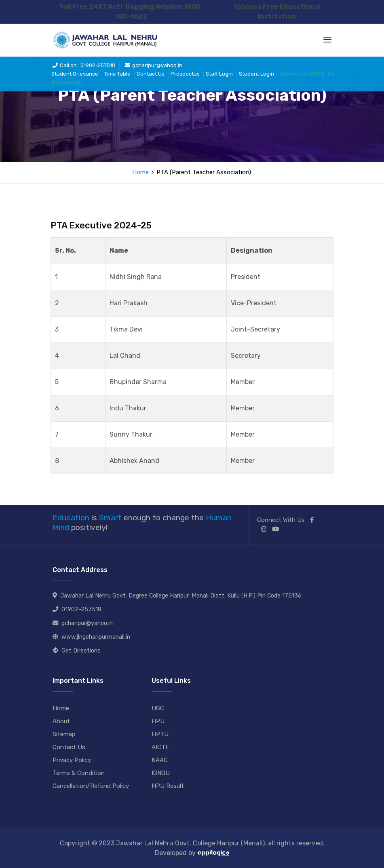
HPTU (160, 734)
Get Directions (81, 651)
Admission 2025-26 (307, 74)
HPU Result (168, 786)
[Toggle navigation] (327, 40)
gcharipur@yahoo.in (154, 65)
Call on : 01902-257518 (84, 65)
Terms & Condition (79, 773)
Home (140, 172)
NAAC (160, 760)
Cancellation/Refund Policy (91, 786)
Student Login (256, 74)
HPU (158, 721)
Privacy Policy (72, 760)
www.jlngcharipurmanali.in (96, 637)
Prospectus (185, 74)
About (61, 721)
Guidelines (66, 82)
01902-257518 (81, 609)
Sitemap (64, 734)
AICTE (160, 747)
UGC (158, 708)
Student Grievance (75, 74)
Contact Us (151, 74)
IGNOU (161, 773)
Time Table (117, 74)
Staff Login (219, 74)
